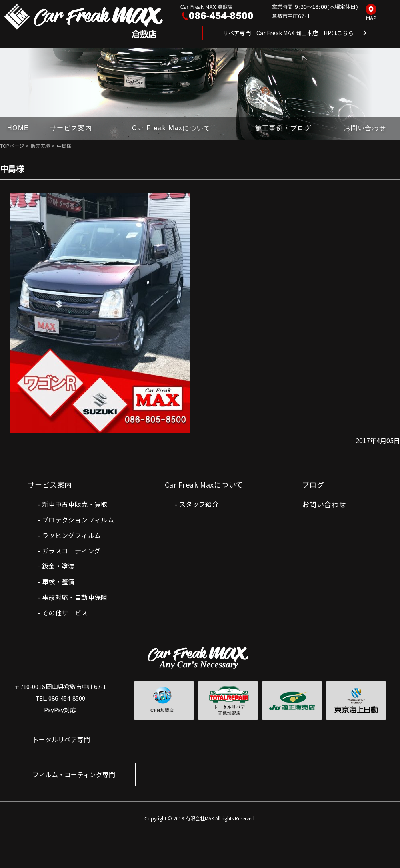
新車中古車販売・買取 (75, 504)
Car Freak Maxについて (171, 128)
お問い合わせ (365, 128)
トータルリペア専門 (61, 739)
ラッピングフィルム (72, 535)
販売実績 (40, 146)
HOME (18, 128)
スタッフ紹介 (199, 504)
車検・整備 (58, 581)
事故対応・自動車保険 (75, 597)
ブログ (313, 484)
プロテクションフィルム (78, 520)
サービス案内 (71, 128)
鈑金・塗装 (58, 566)
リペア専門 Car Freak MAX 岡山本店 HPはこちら (288, 33)
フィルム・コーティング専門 (74, 774)
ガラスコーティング (71, 551)
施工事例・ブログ (283, 128)
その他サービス (65, 613)
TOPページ (12, 146)
